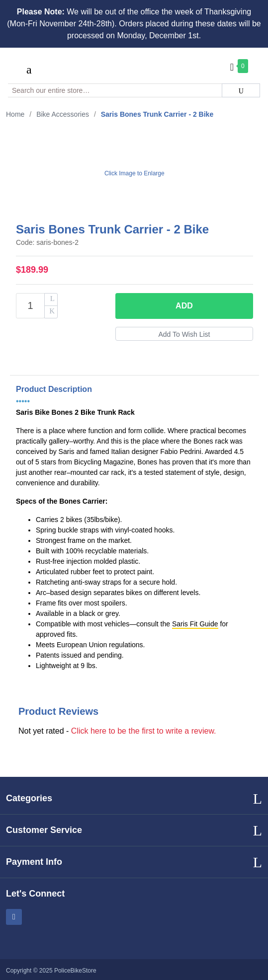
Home (15, 114)
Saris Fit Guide (195, 624)
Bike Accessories (63, 114)
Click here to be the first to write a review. (144, 731)
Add (184, 306)
